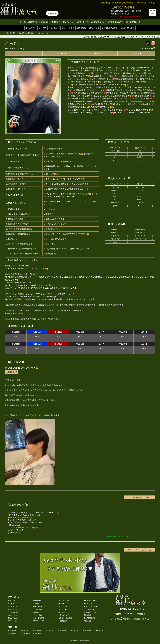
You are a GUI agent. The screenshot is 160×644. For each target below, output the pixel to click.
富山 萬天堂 (49, 631)
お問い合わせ (94, 28)
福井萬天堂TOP (89, 604)
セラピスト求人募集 (110, 28)
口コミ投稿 (81, 28)
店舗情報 (32, 22)
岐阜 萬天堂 (87, 631)
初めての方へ (12, 601)
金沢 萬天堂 (74, 631)
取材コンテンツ (38, 621)
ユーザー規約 (63, 609)
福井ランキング (64, 612)
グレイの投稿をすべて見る (139, 497)
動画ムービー (38, 606)
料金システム (54, 28)
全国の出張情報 (38, 618)
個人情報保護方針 (90, 618)
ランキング (68, 22)
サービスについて (14, 604)
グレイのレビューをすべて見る (139, 550)
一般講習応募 (63, 621)
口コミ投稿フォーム (90, 609)
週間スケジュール (14, 609)
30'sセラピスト (116, 22)
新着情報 (36, 612)
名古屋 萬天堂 (25, 633)
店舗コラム (62, 604)
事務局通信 (87, 621)
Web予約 (42, 28)
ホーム (23, 22)
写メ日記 (43, 22)
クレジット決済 (68, 28)
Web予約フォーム (90, 612)
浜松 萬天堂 (12, 633)
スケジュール (82, 22)
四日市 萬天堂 (38, 633)
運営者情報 (87, 615)
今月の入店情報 (13, 612)
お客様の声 (55, 22)
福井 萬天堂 (62, 631)
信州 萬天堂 (24, 631)
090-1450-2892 (124, 7)
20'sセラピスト (99, 22)
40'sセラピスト (133, 22)
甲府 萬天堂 (37, 631)
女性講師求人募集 (127, 28)
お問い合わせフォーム (91, 606)
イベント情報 (38, 615)
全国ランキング (64, 615)
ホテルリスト (31, 28)
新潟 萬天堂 (12, 631)
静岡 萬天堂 (99, 631)
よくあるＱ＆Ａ (38, 609)
